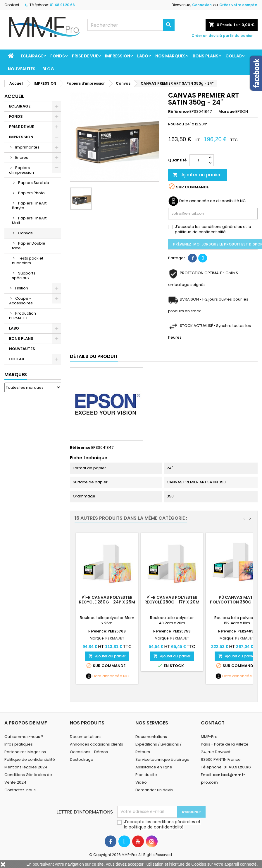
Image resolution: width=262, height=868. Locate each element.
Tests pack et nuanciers (28, 261)
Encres (22, 157)
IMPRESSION (118, 56)
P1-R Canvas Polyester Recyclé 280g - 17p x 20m (172, 600)
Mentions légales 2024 (26, 767)
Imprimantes (27, 147)
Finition (22, 288)
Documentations (86, 737)
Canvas (25, 233)
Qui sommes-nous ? (24, 737)
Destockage (82, 759)
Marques (16, 375)
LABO (143, 56)
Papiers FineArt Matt (29, 220)
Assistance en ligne (154, 767)
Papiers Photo (31, 193)
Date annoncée (107, 676)
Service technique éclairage (162, 759)
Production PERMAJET (23, 316)
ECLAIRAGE (32, 56)
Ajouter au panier (197, 175)
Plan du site (146, 775)
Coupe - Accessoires (21, 301)
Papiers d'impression (21, 170)
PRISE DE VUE (85, 56)
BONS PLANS (206, 56)
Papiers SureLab (34, 183)
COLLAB (234, 56)
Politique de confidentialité (30, 759)
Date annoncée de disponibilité (209, 201)
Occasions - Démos (89, 752)
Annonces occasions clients (96, 744)
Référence (178, 112)
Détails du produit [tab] (94, 356)
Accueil (14, 96)
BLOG (48, 69)
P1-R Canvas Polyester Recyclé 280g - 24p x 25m (107, 600)
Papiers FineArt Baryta (29, 206)
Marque (226, 112)
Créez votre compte (238, 5)
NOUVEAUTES (22, 69)
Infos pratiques (19, 744)
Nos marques (170, 56)
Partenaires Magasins (25, 752)
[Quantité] (198, 160)
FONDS (58, 56)
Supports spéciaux (24, 276)
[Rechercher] (131, 25)
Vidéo (141, 782)
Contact (12, 5)
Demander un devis (154, 790)
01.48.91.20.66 (62, 5)
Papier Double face (29, 246)
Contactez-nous (20, 790)
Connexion (202, 5)
